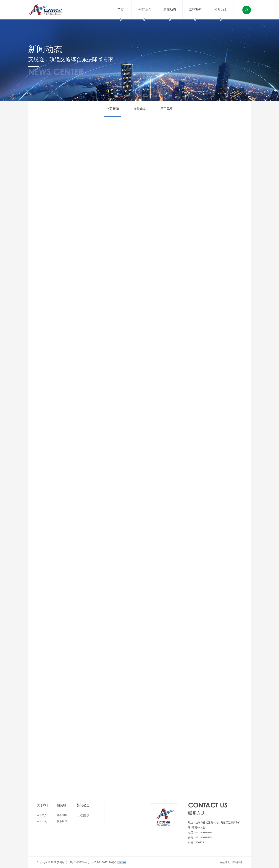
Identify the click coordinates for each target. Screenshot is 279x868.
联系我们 (62, 821)
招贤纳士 (221, 14)
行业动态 (139, 109)
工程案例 (195, 14)
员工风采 (167, 109)
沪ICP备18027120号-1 (104, 862)
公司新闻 (112, 109)
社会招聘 (62, 815)
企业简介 (42, 815)
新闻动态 (170, 14)
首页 (121, 14)
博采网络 (237, 862)
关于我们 (144, 14)
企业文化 (42, 821)
